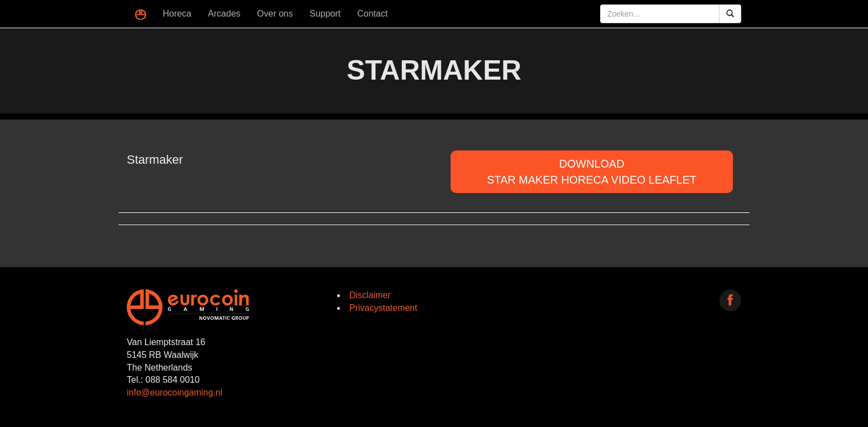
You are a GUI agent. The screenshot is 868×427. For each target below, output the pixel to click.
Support (325, 14)
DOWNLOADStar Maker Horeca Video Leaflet (592, 172)
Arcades (224, 14)
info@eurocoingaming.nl (175, 392)
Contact (372, 14)
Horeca (177, 14)
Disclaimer (370, 295)
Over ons (275, 14)
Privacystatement (383, 308)
